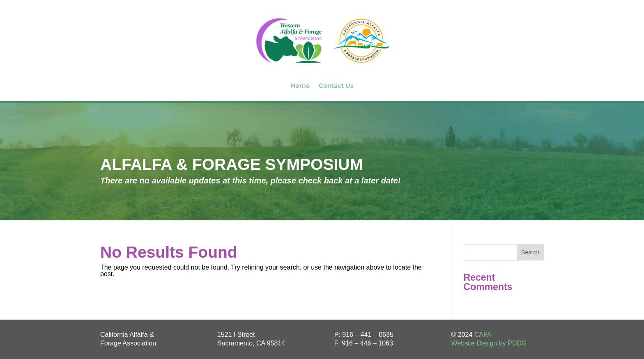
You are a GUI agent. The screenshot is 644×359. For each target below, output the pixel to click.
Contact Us (336, 86)
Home (300, 86)
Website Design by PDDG (489, 343)
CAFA (483, 335)
